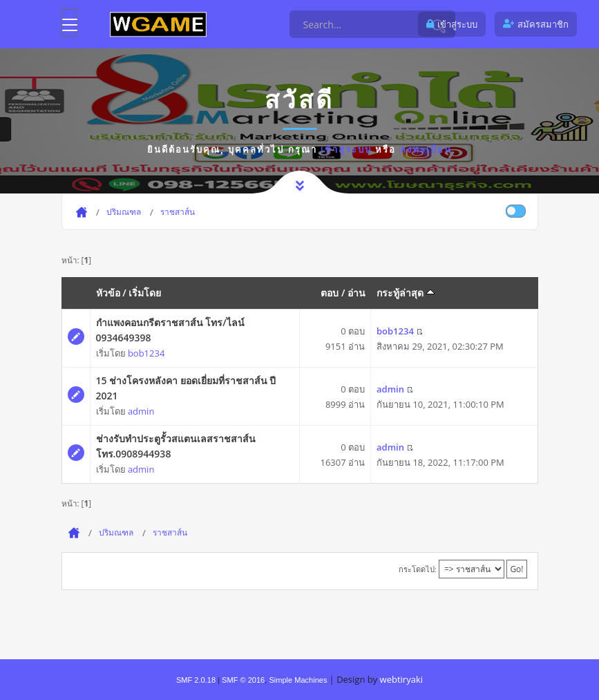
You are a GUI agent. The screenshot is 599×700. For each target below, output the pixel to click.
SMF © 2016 (243, 680)
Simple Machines (298, 680)
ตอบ (330, 293)
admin (141, 411)
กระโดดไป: (418, 569)
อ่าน (356, 293)
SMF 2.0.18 (196, 680)
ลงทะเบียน (426, 149)
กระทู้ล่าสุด (406, 293)
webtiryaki (401, 679)
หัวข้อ (108, 293)
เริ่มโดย (145, 293)
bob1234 (146, 353)
